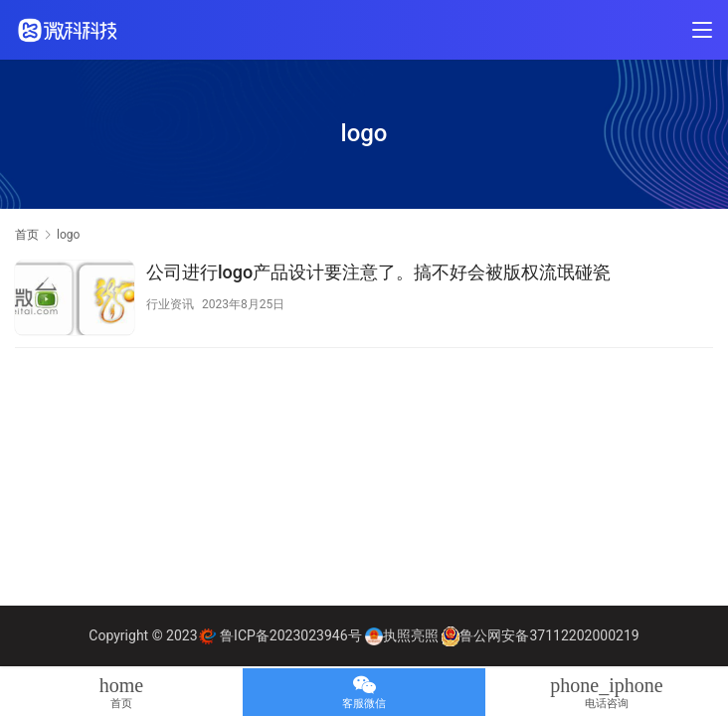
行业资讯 (170, 304)
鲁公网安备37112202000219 (549, 635)
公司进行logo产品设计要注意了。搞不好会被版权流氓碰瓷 (378, 272)
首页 (27, 235)
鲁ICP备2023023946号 (290, 635)
